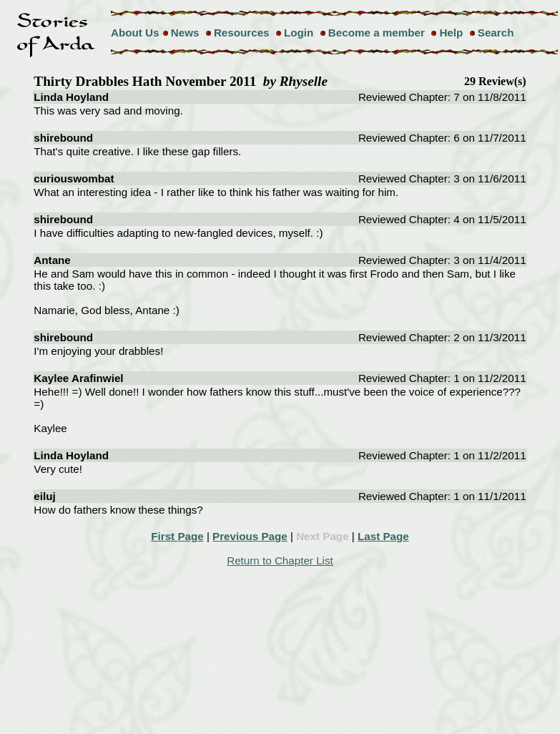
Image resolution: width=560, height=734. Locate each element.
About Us (135, 33)
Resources (242, 33)
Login (299, 33)
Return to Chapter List (280, 561)
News (185, 33)
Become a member (377, 33)
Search (496, 33)
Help (451, 33)
